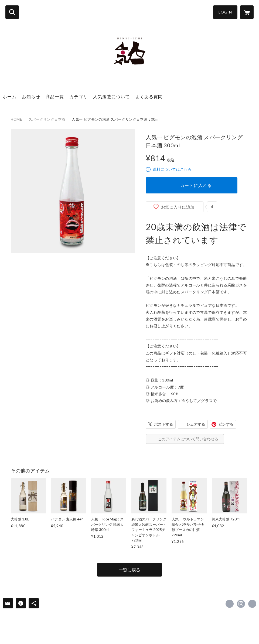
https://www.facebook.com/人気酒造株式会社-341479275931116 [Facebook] (230, 604)
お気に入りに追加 (178, 207)
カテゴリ (79, 96)
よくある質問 (149, 96)
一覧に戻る (129, 570)
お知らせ (31, 96)
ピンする (226, 424)
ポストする (163, 424)
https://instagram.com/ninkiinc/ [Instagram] (241, 604)
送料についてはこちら (172, 169)
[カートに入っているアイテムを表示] (247, 12)
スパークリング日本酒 (47, 119)
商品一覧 (55, 96)
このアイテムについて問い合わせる (188, 439)
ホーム (10, 96)
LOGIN (225, 12)
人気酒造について (111, 96)
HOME (16, 119)
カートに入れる (196, 185)
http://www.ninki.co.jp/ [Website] (252, 604)
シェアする (196, 424)
